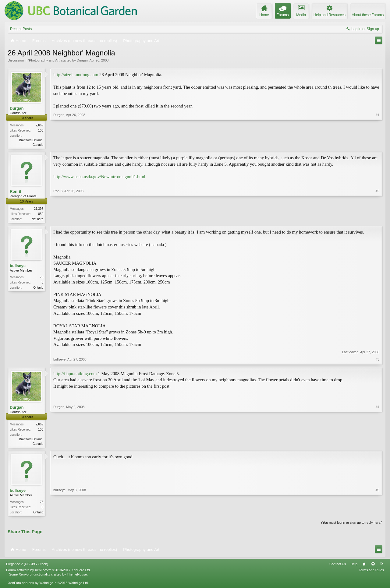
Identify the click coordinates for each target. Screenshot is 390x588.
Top (373, 566)
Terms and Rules (371, 572)
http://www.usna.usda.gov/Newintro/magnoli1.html (99, 177)
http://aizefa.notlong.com (76, 75)
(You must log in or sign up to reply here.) (352, 525)
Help (354, 566)
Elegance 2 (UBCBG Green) (27, 566)
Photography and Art (44, 60)
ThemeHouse (77, 576)
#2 (378, 219)
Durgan (82, 60)
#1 (378, 144)
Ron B (16, 192)
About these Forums (368, 15)
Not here (37, 220)
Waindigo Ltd (78, 585)
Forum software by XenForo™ (48, 572)
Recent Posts (21, 29)
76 (42, 278)
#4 (378, 444)
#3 (378, 361)
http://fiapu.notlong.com (75, 375)
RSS (382, 566)
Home (364, 566)
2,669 (39, 125)
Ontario (38, 289)
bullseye (18, 267)
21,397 (39, 209)
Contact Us (338, 566)
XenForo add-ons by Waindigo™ (32, 585)
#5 (378, 513)
